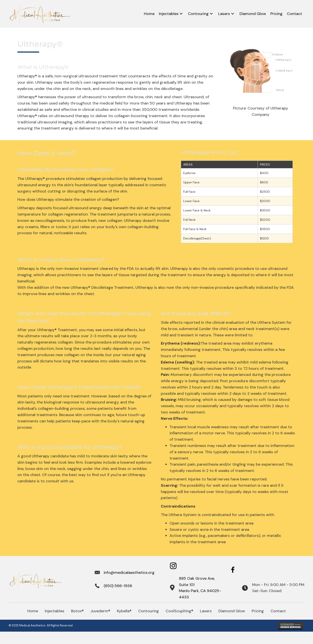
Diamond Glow (232, 611)
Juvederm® (100, 611)
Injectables (55, 611)
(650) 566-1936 (118, 586)
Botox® (77, 611)
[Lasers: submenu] (233, 14)
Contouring (149, 611)
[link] (149, 14)
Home (33, 611)
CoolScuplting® (179, 611)
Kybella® (124, 611)
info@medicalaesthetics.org (129, 573)
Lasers (206, 611)
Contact (278, 611)
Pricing (258, 611)
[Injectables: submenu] (181, 14)
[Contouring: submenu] (211, 14)
